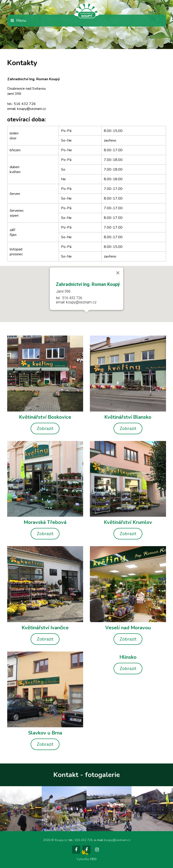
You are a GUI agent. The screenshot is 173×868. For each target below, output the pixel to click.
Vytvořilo (87, 859)
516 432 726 (84, 840)
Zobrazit (45, 428)
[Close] (118, 273)
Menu (21, 21)
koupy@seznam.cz (117, 840)
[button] (86, 317)
